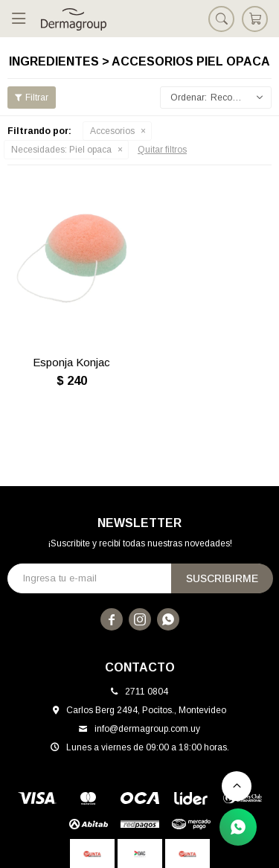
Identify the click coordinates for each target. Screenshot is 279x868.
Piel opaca (61, 150)
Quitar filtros (162, 150)
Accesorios (112, 131)
